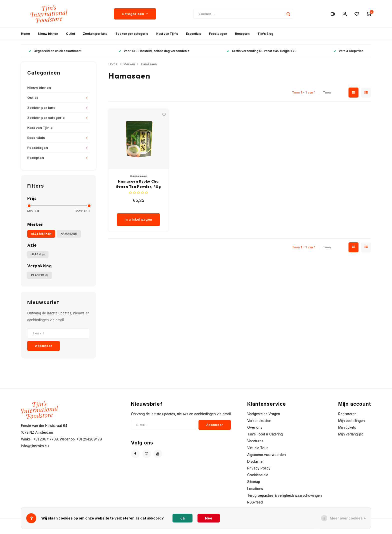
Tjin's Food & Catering (265, 434)
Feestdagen (218, 34)
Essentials (193, 34)
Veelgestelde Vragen (264, 414)
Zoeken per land (95, 34)
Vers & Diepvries (348, 51)
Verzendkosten (259, 421)
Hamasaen (69, 234)
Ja (182, 518)
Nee (209, 518)
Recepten (242, 34)
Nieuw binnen (48, 34)
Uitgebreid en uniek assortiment (55, 51)
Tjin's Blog (265, 34)
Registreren (347, 414)
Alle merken (41, 234)
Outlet (70, 34)
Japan (38, 254)
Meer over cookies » (348, 518)
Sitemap (254, 482)
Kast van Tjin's (167, 34)
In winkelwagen (138, 219)
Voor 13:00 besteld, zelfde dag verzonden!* (154, 51)
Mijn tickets (347, 427)
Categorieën (135, 14)
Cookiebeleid (258, 475)
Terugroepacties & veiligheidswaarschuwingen (284, 495)
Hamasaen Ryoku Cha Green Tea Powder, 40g (138, 184)
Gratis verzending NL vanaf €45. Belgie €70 (262, 51)
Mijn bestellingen (351, 421)
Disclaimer (255, 461)
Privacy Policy (259, 468)
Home (25, 34)
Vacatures (255, 441)
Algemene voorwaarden (266, 455)
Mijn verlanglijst (350, 434)
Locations (255, 489)
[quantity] (140, 208)
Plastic (39, 275)
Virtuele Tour (257, 448)
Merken (129, 64)
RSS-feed (255, 502)
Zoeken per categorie (132, 34)
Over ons (255, 427)
